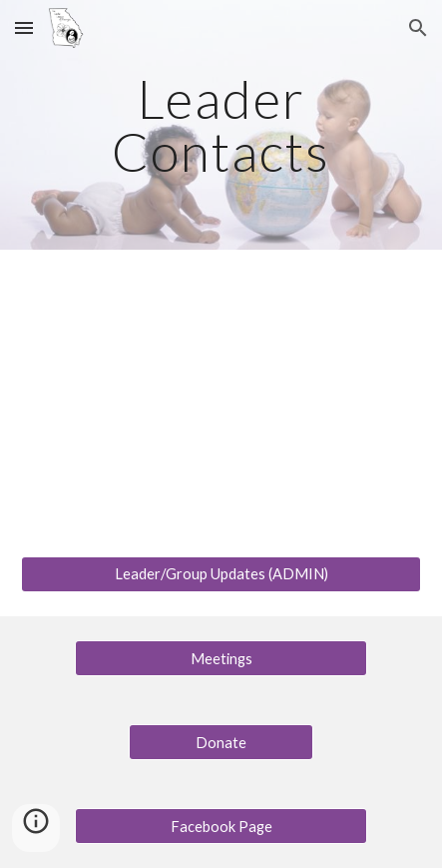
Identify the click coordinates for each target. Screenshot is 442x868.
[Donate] (221, 742)
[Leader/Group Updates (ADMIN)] (221, 574)
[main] (221, 125)
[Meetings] (221, 658)
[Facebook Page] (221, 826)
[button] (24, 27)
